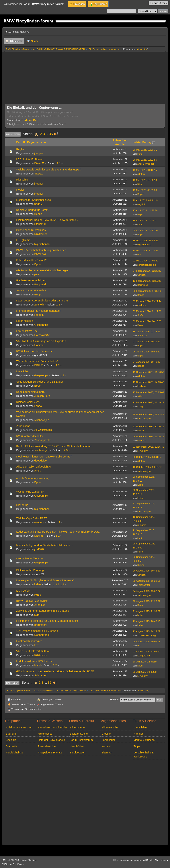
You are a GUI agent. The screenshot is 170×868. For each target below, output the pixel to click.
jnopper (39, 153)
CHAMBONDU (43, 430)
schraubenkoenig (147, 265)
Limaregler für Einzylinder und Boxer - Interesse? (45, 580)
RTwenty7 (143, 451)
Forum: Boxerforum (81, 740)
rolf (139, 255)
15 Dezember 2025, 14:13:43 (148, 382)
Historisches (45, 734)
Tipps (137, 746)
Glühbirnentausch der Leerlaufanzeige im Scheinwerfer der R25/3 (55, 671)
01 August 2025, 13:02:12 (147, 652)
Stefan (141, 315)
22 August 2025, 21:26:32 (147, 601)
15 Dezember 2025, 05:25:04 (148, 392)
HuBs (38, 595)
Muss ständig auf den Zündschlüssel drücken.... (45, 545)
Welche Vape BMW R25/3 (32, 518)
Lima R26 (22, 371)
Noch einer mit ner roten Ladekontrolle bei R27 (44, 457)
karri (37, 615)
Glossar (106, 734)
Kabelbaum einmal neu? (31, 392)
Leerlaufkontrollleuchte (30, 559)
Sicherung (22, 505)
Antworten (119, 140)
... (47, 134)
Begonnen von (36, 142)
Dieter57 (39, 163)
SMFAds (5, 864)
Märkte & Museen (144, 740)
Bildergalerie (77, 728)
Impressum (108, 740)
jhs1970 (39, 549)
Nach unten (13, 134)
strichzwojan (42, 420)
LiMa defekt (23, 591)
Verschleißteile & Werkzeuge (144, 755)
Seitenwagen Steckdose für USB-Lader (40, 382)
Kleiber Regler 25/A (28, 402)
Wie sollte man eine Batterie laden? (37, 361)
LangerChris (144, 656)
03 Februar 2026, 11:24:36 (147, 311)
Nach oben (12, 683)
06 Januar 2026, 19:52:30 (147, 352)
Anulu (38, 471)
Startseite (11, 746)
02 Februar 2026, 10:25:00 (147, 321)
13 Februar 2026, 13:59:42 (147, 281)
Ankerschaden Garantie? (31, 290)
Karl (145, 49)
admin (139, 49)
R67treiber (41, 234)
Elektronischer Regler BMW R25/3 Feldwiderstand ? (47, 220)
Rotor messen (25, 321)
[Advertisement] (85, 79)
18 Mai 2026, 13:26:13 (145, 180)
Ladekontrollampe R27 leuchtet (35, 661)
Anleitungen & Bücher (19, 728)
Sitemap (107, 753)
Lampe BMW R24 (27, 331)
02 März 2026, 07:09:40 (146, 261)
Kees (140, 325)
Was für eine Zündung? (30, 492)
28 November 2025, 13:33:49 (148, 414)
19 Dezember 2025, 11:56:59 (148, 372)
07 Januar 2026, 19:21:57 (147, 342)
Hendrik (39, 315)
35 (51, 134)
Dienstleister (141, 728)
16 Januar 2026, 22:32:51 (147, 332)
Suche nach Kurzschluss (31, 230)
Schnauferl (41, 675)
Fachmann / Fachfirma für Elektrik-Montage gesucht (47, 621)
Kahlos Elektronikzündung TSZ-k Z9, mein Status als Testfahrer (54, 446)
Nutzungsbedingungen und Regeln (136, 860)
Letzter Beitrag (144, 142)
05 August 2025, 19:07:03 (147, 642)
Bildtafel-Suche (79, 734)
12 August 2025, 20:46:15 (147, 621)
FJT (37, 645)
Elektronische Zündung (30, 570)
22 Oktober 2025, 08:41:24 (147, 457)
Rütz (140, 154)
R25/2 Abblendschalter (30, 436)
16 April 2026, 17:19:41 (145, 220)
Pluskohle (22, 180)
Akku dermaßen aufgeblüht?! (33, 467)
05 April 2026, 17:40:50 (145, 230)
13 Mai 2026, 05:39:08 (145, 190)
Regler (20, 149)
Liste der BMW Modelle (52, 740)
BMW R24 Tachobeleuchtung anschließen (41, 250)
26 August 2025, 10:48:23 (147, 571)
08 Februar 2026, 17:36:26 (147, 291)
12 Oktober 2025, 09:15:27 (147, 467)
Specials (11, 740)
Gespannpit (41, 325)
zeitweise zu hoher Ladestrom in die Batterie (43, 611)
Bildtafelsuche (110, 728)
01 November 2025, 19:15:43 (148, 447)
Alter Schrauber (146, 164)
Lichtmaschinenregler (29, 641)
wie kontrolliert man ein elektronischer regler (42, 270)
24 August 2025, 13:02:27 (147, 591)
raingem (39, 522)
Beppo (141, 194)
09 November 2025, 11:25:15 (148, 437)
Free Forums (18, 864)
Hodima (39, 345)
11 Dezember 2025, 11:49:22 (148, 402)
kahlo (140, 224)
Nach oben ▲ (162, 860)
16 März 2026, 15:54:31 (146, 241)
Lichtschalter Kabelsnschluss (33, 200)
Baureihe (11, 734)
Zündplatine (23, 426)
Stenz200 (40, 224)
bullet (140, 615)
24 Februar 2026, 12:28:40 (147, 271)
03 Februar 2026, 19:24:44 (147, 301)
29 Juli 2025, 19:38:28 (145, 672)
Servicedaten (78, 753)
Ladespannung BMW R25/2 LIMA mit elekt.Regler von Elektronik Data (58, 532)
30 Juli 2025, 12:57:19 (145, 662)
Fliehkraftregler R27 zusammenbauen (39, 311)
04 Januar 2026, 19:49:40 (147, 362)
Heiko (140, 498)
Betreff (20, 142)
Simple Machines (29, 860)
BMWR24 (40, 254)
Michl (37, 665)
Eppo (37, 264)
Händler (138, 734)
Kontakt (106, 746)
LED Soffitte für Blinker (30, 159)
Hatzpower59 (42, 335)
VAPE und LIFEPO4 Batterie (33, 651)
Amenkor (40, 605)
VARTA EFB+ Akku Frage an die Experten (41, 341)
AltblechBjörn (42, 396)
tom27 (141, 431)
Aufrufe (120, 144)
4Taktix (38, 174)
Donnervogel (42, 635)
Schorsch (142, 336)
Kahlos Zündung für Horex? (33, 210)
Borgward (40, 284)
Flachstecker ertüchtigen (31, 280)
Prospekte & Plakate (50, 753)
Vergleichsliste (14, 753)
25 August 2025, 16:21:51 (147, 581)
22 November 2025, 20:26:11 (148, 427)
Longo (38, 406)
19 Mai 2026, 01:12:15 (145, 170)
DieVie (141, 565)
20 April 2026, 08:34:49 (145, 200)
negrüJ (38, 204)
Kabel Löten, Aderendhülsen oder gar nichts (42, 301)
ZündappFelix (42, 440)
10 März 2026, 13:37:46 (146, 251)
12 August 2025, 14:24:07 (147, 631)
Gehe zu (114, 700)
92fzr (140, 396)
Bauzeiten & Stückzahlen (53, 728)
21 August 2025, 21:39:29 (147, 611)
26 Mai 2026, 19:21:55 (145, 160)
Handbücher (77, 746)
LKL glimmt (23, 240)
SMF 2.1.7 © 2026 (10, 860)
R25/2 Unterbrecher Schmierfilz (35, 351)
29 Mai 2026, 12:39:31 (145, 150)
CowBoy (142, 275)
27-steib (39, 305)
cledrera (142, 305)
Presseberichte (47, 746)
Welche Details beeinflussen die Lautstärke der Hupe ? (49, 170)
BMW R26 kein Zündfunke (32, 601)
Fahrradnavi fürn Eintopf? (31, 260)
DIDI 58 (39, 365)
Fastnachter (144, 585)
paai (37, 274)
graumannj (41, 625)
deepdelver (41, 461)
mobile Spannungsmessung (33, 478)
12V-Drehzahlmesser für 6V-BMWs (37, 631)
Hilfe (116, 860)
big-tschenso (42, 244)
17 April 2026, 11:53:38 (145, 210)
